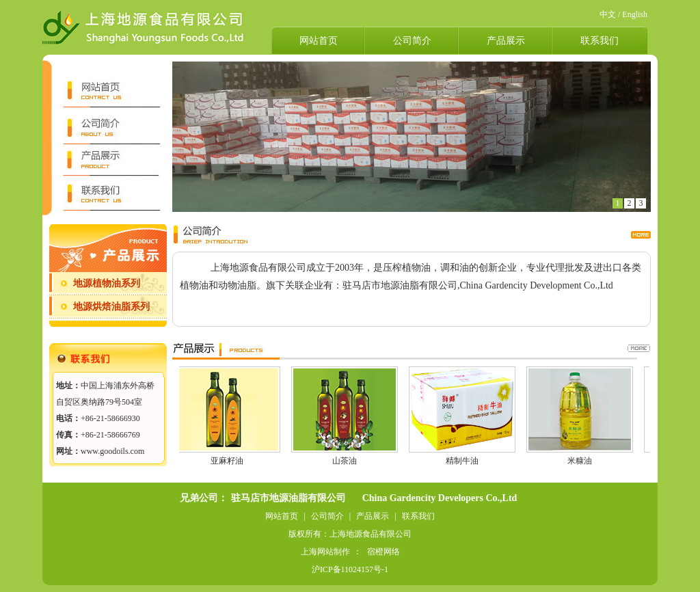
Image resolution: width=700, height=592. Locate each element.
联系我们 (600, 41)
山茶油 (345, 461)
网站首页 (319, 41)
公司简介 (412, 41)
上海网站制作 (325, 552)
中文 (608, 14)
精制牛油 (463, 461)
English (635, 14)
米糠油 (580, 461)
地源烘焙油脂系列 (111, 307)
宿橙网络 (383, 552)
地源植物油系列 (107, 283)
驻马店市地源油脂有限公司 (288, 498)
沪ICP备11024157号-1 (350, 569)
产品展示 (506, 41)
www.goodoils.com (112, 451)
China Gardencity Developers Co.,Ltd (440, 498)
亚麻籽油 (228, 461)
